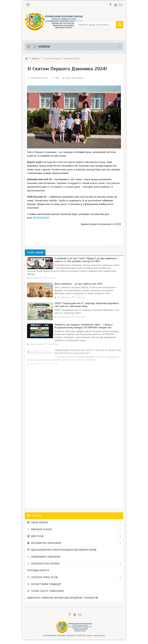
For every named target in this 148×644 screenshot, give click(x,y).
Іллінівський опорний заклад (58, 635)
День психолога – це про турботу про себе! (79, 284)
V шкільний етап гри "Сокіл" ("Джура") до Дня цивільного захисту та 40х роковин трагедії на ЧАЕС (86, 260)
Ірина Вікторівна (75, 78)
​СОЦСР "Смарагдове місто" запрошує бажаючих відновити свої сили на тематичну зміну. (87, 305)
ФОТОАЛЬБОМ (41, 218)
